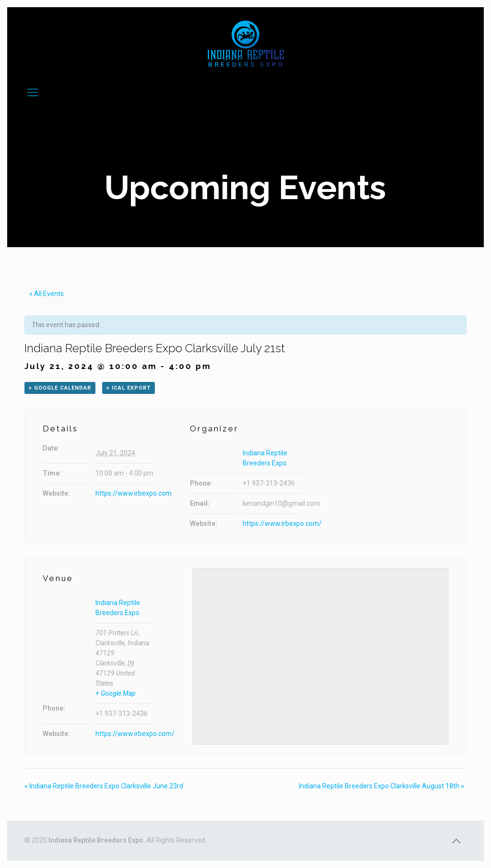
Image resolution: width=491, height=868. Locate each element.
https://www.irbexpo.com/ (282, 523)
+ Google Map (116, 693)
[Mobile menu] (33, 93)
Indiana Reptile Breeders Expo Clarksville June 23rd (104, 786)
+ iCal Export (129, 388)
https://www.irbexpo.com (134, 493)
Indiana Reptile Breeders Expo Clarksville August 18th (381, 786)
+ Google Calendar (60, 388)
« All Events (47, 294)
